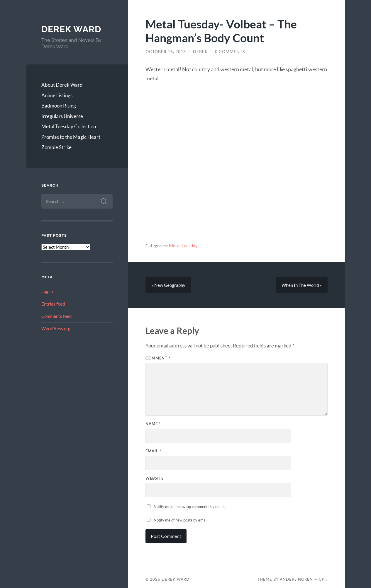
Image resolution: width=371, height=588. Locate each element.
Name (153, 424)
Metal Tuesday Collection (69, 126)
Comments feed (56, 316)
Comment (158, 358)
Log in (47, 291)
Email (153, 451)
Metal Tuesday (183, 246)
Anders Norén (296, 579)
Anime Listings (57, 95)
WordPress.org (56, 328)
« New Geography (168, 285)
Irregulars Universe (62, 116)
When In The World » (302, 285)
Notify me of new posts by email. (181, 520)
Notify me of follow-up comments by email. (189, 507)
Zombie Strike (56, 147)
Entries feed (53, 304)
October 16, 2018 (166, 52)
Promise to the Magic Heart (71, 137)
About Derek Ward (62, 85)
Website (155, 478)
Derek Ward (71, 29)
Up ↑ (323, 579)
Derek (200, 52)
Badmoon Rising (59, 106)
